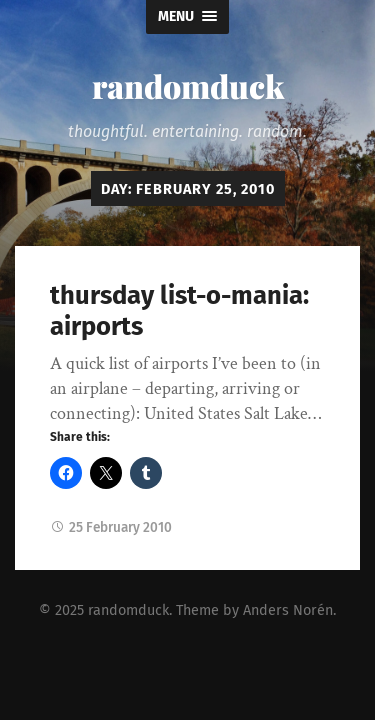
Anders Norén (288, 610)
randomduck (188, 85)
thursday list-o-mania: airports (179, 311)
